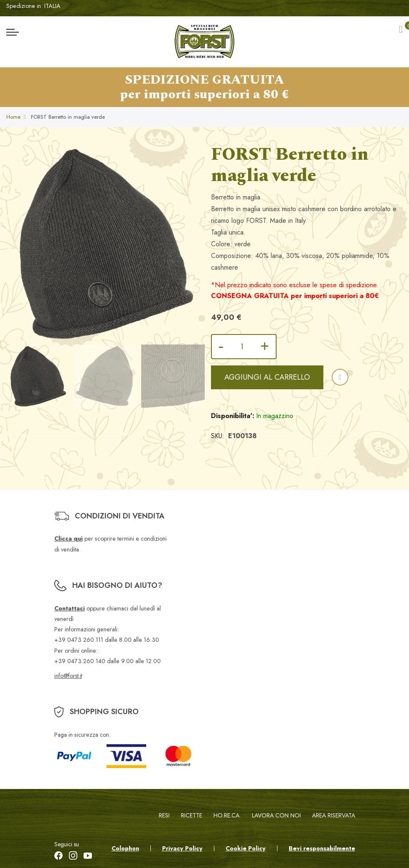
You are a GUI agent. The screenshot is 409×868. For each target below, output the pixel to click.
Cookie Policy (246, 848)
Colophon (125, 848)
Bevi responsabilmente (322, 848)
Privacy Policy (182, 848)
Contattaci (70, 608)
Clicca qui (69, 539)
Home (13, 117)
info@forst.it (68, 676)
